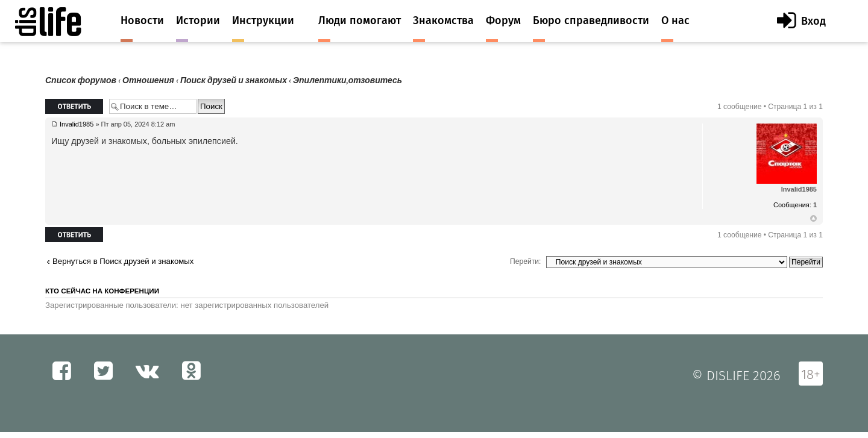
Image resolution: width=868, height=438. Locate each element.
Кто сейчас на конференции (102, 291)
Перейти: (525, 261)
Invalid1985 (77, 124)
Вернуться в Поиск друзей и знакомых (123, 261)
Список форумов (81, 80)
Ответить (74, 106)
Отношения (148, 80)
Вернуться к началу (813, 219)
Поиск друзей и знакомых (234, 80)
